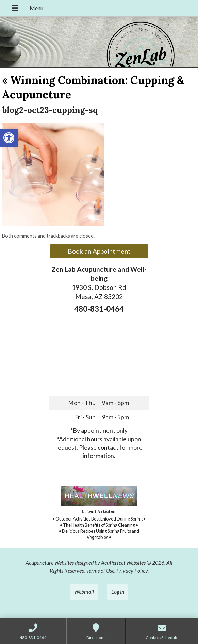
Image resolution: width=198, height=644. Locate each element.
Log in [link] (118, 591)
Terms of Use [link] (100, 570)
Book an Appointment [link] (99, 251)
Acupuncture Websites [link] (50, 563)
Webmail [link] (84, 591)
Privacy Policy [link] (132, 570)
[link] (9, 138)
